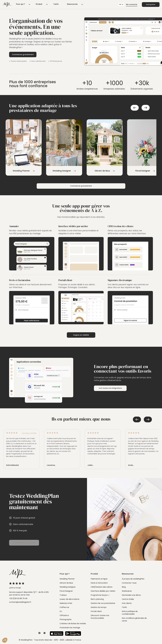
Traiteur (63, 595)
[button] (5, 640)
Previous (135, 108)
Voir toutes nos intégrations (112, 388)
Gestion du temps (99, 607)
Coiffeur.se (64, 607)
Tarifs (46, 4)
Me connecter (129, 4)
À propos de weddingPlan (133, 579)
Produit (33, 4)
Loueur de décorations (69, 599)
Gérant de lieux (66, 583)
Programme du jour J (100, 595)
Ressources (58, 4)
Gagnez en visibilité (81, 335)
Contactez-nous (129, 583)
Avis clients (127, 603)
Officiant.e (64, 615)
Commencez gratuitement (23, 55)
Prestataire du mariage (70, 628)
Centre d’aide (128, 599)
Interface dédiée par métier (103, 591)
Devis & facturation (99, 583)
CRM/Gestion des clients (102, 587)
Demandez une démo (131, 595)
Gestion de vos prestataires (103, 603)
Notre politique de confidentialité (130, 613)
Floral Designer (66, 591)
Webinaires (127, 591)
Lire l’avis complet (29, 433)
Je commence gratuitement (27, 543)
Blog (124, 587)
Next (146, 108)
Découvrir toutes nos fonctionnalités (100, 617)
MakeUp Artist (66, 603)
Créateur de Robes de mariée (73, 624)
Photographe (66, 619)
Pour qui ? (19, 4)
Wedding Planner (67, 579)
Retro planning (97, 599)
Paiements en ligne (99, 579)
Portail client (96, 611)
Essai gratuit (149, 5)
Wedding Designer (68, 587)
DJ (61, 611)
